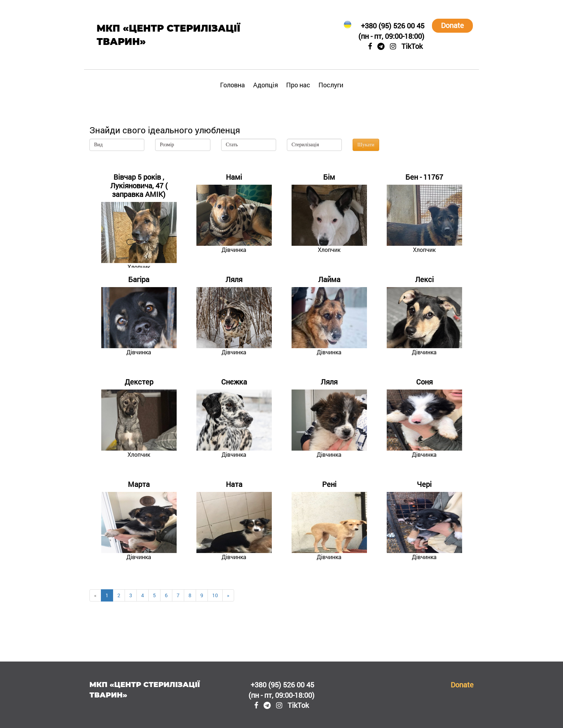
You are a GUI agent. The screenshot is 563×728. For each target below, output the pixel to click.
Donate (452, 25)
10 (215, 595)
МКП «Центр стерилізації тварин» (168, 35)
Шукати (366, 145)
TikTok (412, 46)
